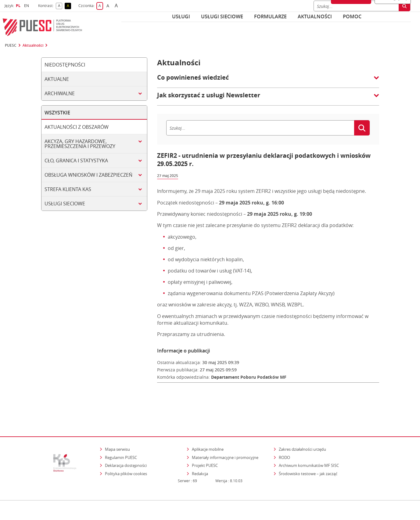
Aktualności (315, 16)
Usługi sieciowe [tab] (65, 204)
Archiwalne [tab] (60, 93)
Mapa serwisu (117, 423)
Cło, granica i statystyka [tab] (76, 161)
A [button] (60, 6)
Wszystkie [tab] (57, 113)
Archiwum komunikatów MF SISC (309, 439)
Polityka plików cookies (126, 448)
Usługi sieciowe (222, 16)
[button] (268, 81)
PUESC (11, 45)
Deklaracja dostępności (126, 439)
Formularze (270, 16)
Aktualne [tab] (57, 79)
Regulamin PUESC (121, 432)
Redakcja (200, 448)
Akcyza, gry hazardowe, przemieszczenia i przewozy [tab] (80, 144)
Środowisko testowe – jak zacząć (309, 448)
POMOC (352, 16)
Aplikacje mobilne (208, 423)
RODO (284, 432)
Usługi (181, 16)
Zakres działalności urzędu (303, 423)
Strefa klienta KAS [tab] (68, 189)
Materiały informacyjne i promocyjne (225, 432)
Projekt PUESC (205, 439)
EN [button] (27, 6)
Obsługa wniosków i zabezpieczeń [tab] (88, 175)
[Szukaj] (260, 128)
